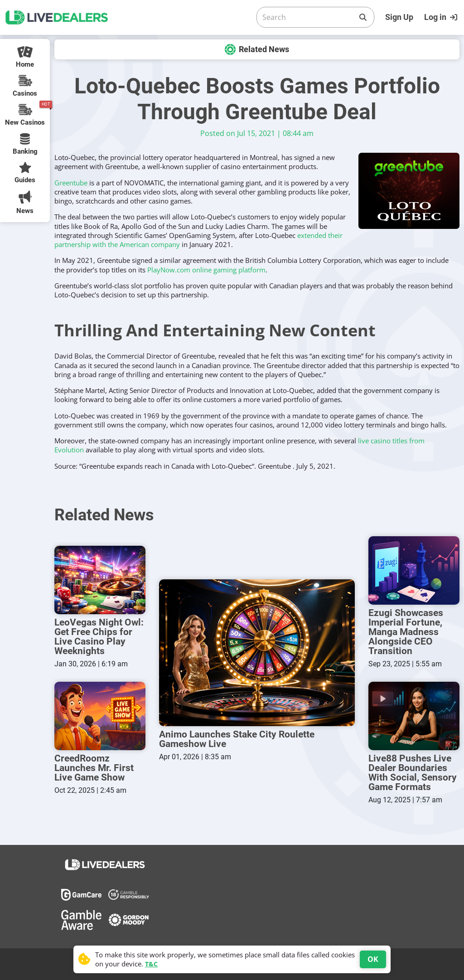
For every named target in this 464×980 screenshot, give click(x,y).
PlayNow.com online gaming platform (206, 270)
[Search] (308, 17)
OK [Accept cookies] (373, 959)
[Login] (442, 17)
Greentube (71, 183)
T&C (151, 964)
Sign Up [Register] (399, 17)
